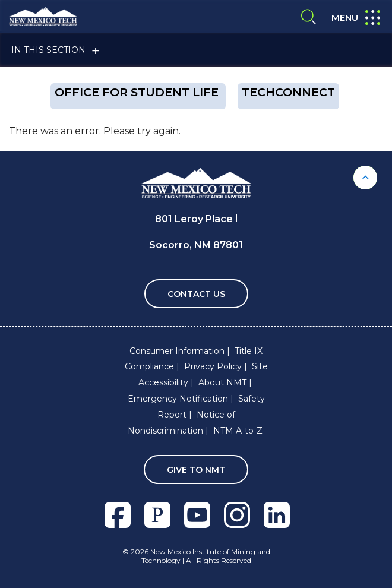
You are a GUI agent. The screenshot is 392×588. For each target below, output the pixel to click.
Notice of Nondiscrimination (181, 423)
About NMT (222, 382)
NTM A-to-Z (238, 431)
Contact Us (196, 294)
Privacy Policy (213, 366)
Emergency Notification (178, 399)
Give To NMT (196, 470)
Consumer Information (177, 351)
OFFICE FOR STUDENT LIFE (138, 92)
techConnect (288, 92)
